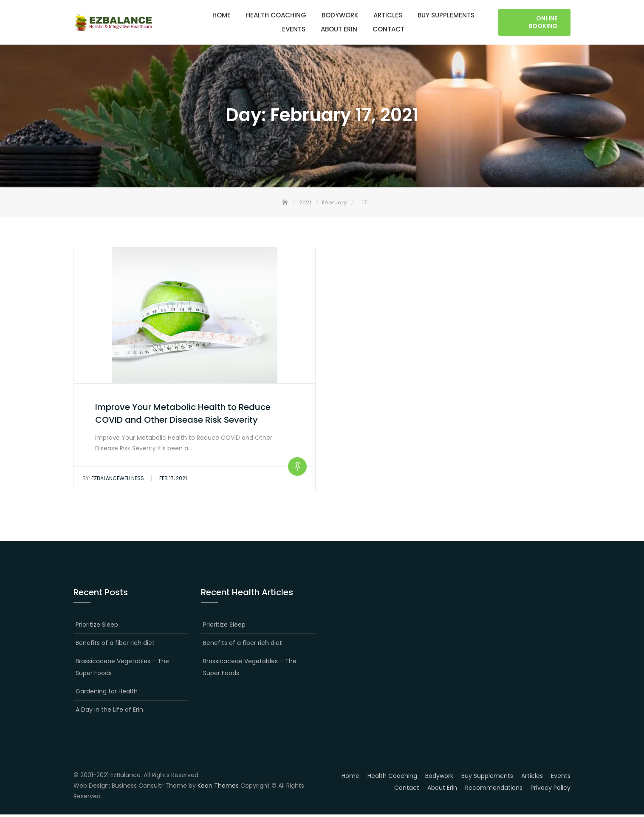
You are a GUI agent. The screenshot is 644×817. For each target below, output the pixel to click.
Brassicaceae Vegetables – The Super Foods (122, 669)
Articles (388, 16)
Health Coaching (276, 16)
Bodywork (340, 16)
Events (294, 30)
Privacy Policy (551, 790)
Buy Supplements (446, 16)
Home (222, 16)
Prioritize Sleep (97, 627)
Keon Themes (218, 788)
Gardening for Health (107, 693)
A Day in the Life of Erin (109, 712)
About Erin (339, 30)
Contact (388, 30)
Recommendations (494, 790)
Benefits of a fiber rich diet (115, 645)
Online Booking (543, 23)
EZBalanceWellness (113, 481)
